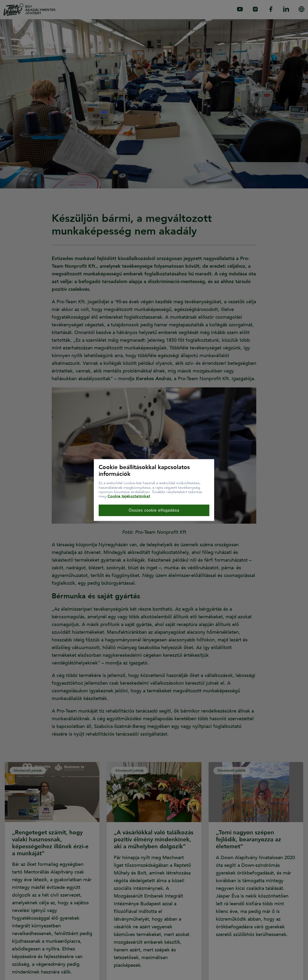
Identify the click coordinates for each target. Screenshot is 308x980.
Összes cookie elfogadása (154, 510)
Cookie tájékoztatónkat (129, 496)
